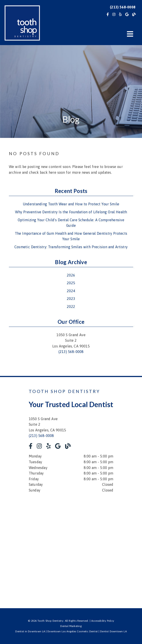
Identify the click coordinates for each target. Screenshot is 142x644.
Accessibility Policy (103, 621)
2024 (71, 291)
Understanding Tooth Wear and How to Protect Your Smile (71, 204)
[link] (108, 14)
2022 (71, 307)
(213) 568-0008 (71, 352)
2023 (71, 299)
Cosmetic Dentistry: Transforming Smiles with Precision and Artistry (71, 247)
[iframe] (71, 547)
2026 (71, 275)
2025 (71, 283)
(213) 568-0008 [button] (123, 7)
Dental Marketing (71, 626)
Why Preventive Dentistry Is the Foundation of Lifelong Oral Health (71, 212)
